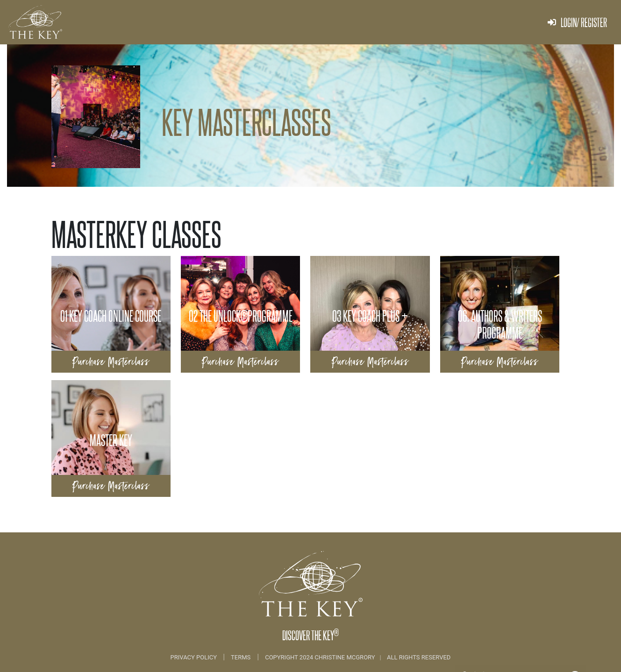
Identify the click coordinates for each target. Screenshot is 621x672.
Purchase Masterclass (111, 362)
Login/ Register (577, 22)
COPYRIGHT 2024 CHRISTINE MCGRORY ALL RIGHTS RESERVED (358, 657)
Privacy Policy (195, 657)
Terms (241, 657)
